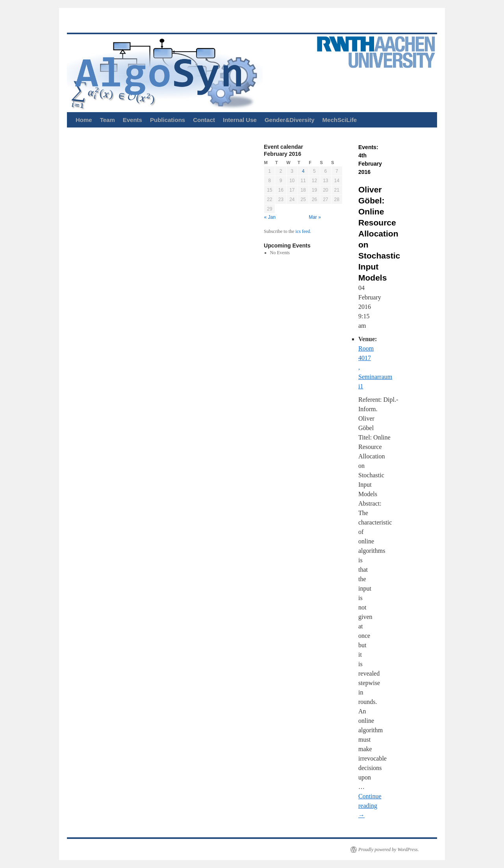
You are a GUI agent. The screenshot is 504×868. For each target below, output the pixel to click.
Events (132, 120)
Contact (204, 120)
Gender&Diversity (290, 120)
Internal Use (240, 120)
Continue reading (370, 806)
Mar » (315, 217)
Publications (168, 120)
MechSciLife (340, 120)
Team (107, 120)
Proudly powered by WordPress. (389, 850)
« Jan (270, 217)
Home (84, 120)
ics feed (303, 231)
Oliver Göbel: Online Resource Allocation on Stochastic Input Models (379, 234)
